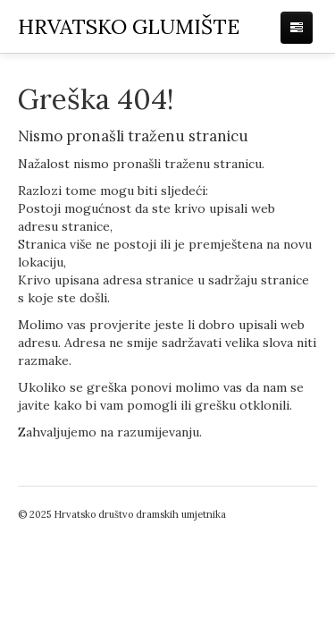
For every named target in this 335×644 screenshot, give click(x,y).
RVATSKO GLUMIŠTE (129, 26)
